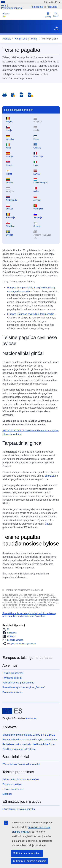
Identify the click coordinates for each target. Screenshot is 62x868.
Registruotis (37, 7)
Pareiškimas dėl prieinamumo (18, 683)
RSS (4, 6)
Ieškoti (56, 14)
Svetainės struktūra (13, 692)
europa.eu (31, 718)
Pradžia (6, 39)
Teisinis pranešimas (13, 673)
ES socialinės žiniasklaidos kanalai (21, 764)
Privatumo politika (12, 678)
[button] (6, 629)
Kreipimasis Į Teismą (26, 39)
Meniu (56, 28)
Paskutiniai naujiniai (12, 8)
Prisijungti (52, 7)
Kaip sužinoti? (52, 2)
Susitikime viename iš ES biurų (19, 749)
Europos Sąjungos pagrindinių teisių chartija (31, 314)
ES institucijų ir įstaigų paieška (19, 809)
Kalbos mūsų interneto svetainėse (21, 779)
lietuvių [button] (48, 15)
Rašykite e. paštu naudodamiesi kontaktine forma (29, 744)
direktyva (50, 476)
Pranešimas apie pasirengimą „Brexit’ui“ (24, 687)
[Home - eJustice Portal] (23, 15)
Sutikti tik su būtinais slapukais (30, 861)
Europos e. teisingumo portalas (27, 658)
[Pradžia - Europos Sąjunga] (12, 711)
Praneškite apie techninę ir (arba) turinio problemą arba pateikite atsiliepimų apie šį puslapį (29, 615)
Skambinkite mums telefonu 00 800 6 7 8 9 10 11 (29, 735)
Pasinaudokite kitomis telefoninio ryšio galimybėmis (30, 740)
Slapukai (7, 794)
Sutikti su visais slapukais (27, 853)
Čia (47, 524)
